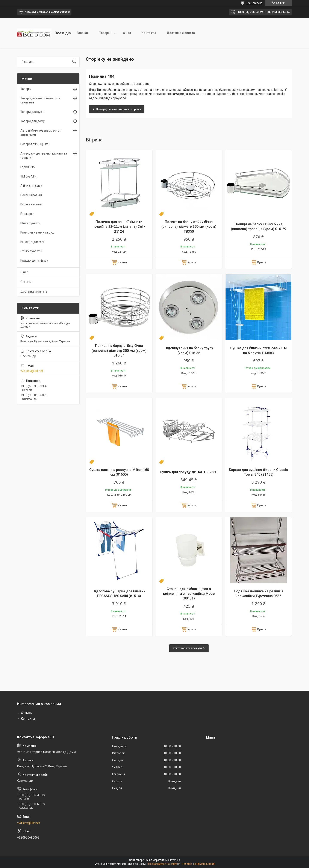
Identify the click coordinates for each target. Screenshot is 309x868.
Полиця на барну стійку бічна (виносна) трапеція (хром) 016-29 (258, 227)
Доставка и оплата (181, 33)
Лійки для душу (31, 186)
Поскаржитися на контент (164, 864)
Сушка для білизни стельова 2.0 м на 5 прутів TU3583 (258, 350)
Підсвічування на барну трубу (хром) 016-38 (189, 350)
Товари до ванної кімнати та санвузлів (40, 100)
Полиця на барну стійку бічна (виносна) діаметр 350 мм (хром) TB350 (189, 227)
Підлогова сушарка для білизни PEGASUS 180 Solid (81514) (119, 594)
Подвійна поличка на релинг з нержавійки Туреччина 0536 (259, 594)
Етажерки (27, 214)
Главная (83, 33)
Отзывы (26, 282)
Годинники (28, 167)
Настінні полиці (31, 195)
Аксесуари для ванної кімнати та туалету (44, 156)
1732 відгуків (254, 3)
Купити (122, 262)
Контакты (149, 33)
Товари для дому (33, 121)
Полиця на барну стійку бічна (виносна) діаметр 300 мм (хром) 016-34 (119, 351)
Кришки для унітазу (34, 261)
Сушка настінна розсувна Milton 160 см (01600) (119, 472)
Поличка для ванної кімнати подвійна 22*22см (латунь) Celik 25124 (119, 227)
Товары (105, 33)
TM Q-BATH (28, 176)
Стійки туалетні (31, 251)
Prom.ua (175, 860)
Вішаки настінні (31, 204)
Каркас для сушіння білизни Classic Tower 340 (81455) (258, 472)
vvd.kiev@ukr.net (32, 371)
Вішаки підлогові (32, 242)
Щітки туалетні (31, 223)
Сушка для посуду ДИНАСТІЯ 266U (189, 472)
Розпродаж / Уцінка (34, 144)
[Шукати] (74, 62)
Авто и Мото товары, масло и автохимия (41, 133)
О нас (127, 33)
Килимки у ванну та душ (37, 232)
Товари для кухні (32, 112)
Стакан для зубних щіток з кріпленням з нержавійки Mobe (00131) (189, 594)
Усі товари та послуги (187, 648)
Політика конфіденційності (198, 864)
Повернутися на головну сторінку (118, 109)
